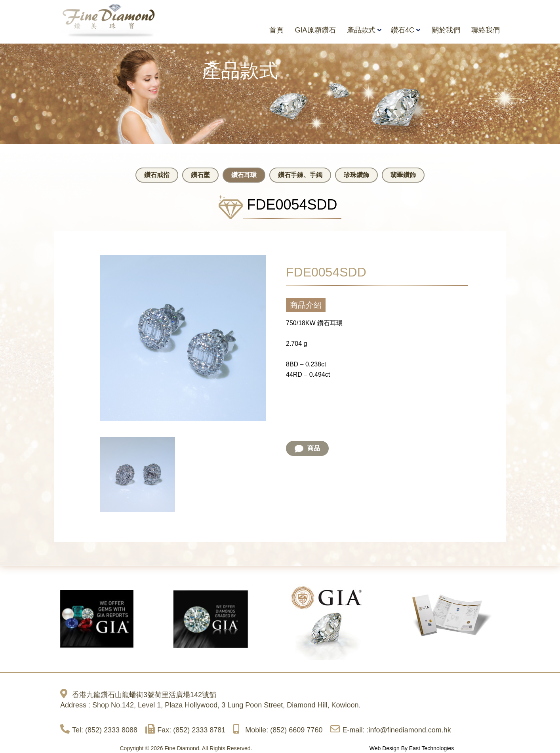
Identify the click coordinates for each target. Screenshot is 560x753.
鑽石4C (403, 30)
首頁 (276, 30)
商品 (307, 448)
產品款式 (361, 30)
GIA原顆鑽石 (315, 30)
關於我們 (446, 30)
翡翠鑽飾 (403, 175)
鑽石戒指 (157, 175)
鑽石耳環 (244, 175)
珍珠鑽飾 (356, 175)
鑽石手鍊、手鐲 (300, 175)
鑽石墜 (200, 175)
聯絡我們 (486, 30)
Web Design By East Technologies (412, 748)
